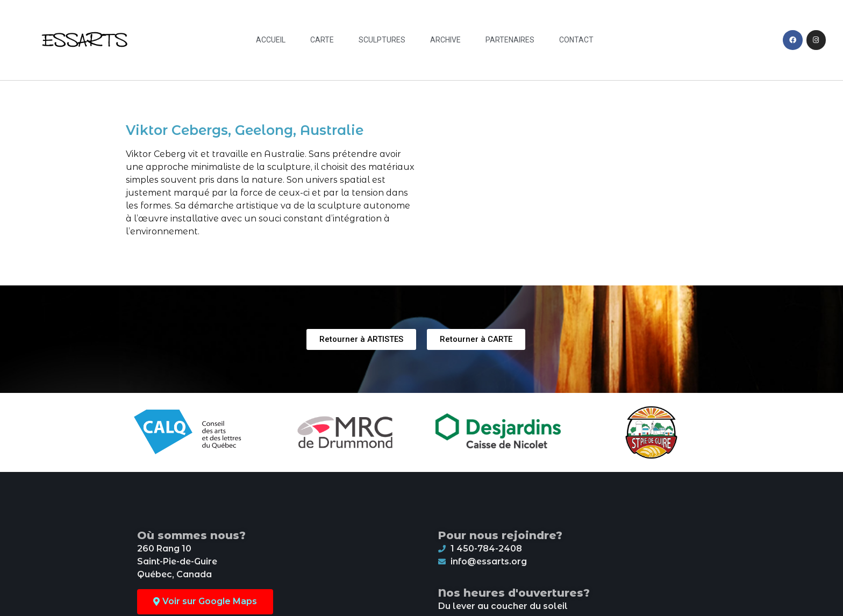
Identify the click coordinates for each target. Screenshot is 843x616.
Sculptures (382, 40)
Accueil (271, 40)
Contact (576, 40)
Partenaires (510, 40)
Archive (445, 40)
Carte (322, 40)
